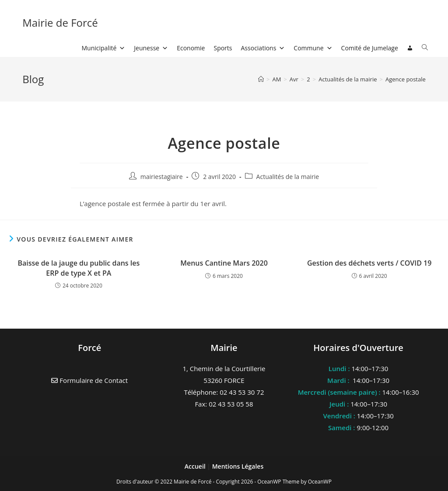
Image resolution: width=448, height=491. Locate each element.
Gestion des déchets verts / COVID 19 (369, 263)
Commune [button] (313, 48)
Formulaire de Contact (89, 380)
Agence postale (406, 79)
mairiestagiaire (162, 177)
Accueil (196, 466)
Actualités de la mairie (288, 177)
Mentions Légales (238, 466)
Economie (191, 48)
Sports (223, 48)
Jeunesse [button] (151, 48)
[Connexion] (410, 48)
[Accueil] (261, 79)
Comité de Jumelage (370, 48)
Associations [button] (263, 48)
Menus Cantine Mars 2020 (224, 263)
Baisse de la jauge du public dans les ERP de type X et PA (79, 268)
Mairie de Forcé (60, 23)
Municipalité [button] (104, 48)
